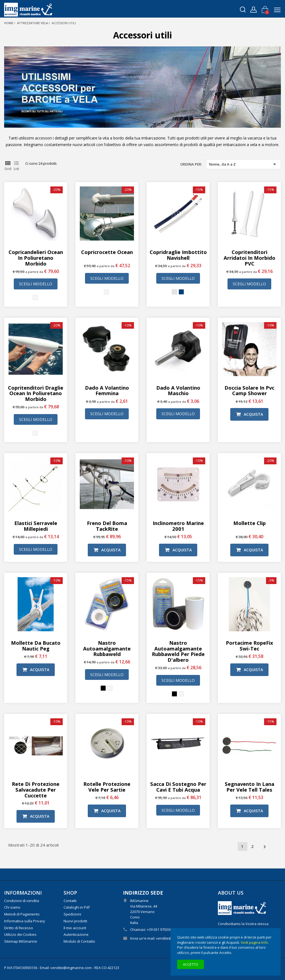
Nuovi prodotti (75, 921)
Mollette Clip (250, 523)
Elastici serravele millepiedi (36, 526)
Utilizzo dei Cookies (20, 934)
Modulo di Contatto (79, 941)
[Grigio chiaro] (174, 292)
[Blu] (181, 292)
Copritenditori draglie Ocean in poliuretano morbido (36, 393)
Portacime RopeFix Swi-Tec (250, 646)
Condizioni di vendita (22, 901)
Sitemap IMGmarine (21, 941)
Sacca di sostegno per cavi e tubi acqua (178, 787)
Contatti (70, 901)
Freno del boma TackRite (107, 526)
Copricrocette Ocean (107, 252)
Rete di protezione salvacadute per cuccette (36, 790)
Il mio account (75, 928)
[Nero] (103, 688)
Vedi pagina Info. (255, 942)
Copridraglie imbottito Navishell (178, 255)
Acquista (250, 414)
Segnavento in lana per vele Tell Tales (250, 787)
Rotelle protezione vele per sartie (107, 787)
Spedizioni (72, 914)
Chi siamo (12, 907)
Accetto (191, 964)
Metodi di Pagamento (22, 914)
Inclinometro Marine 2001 (178, 526)
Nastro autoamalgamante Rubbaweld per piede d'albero (178, 651)
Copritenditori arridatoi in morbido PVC (250, 258)
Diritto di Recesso (19, 928)
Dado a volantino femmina (107, 390)
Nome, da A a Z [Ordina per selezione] (243, 164)
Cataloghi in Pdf (77, 907)
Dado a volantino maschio (178, 390)
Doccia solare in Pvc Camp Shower (249, 390)
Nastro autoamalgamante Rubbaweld (107, 648)
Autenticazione (76, 934)
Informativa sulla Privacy (25, 921)
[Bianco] (35, 298)
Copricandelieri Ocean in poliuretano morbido (36, 258)
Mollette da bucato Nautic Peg (36, 646)
